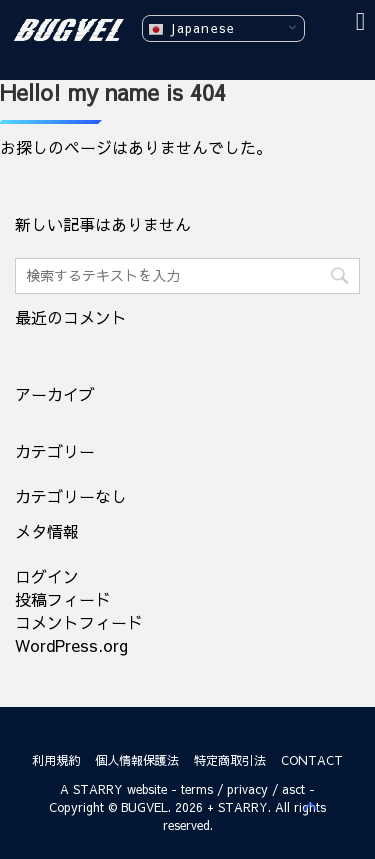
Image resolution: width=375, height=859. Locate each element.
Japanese (191, 28)
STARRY (98, 789)
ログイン (47, 576)
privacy (247, 789)
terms (197, 789)
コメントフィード (79, 622)
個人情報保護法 (137, 760)
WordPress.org (71, 645)
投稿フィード (63, 599)
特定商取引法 (230, 760)
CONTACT (312, 760)
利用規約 (56, 760)
